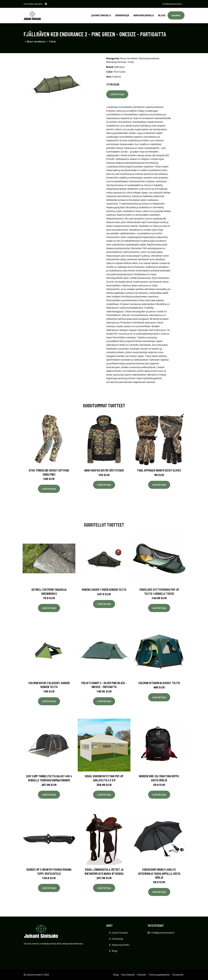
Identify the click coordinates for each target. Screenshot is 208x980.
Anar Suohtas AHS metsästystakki (104, 470)
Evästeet (141, 975)
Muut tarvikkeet (36, 42)
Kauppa (176, 15)
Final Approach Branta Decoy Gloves (159, 470)
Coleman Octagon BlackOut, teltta (159, 683)
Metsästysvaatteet (149, 58)
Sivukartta (178, 975)
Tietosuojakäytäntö (159, 975)
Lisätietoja (117, 94)
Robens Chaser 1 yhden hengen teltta (104, 589)
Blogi (162, 15)
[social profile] (46, 4)
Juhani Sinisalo (101, 15)
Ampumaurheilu (144, 15)
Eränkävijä (122, 15)
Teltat (52, 42)
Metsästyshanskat (116, 62)
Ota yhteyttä (128, 975)
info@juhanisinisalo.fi (172, 4)
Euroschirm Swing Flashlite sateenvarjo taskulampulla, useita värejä (159, 873)
